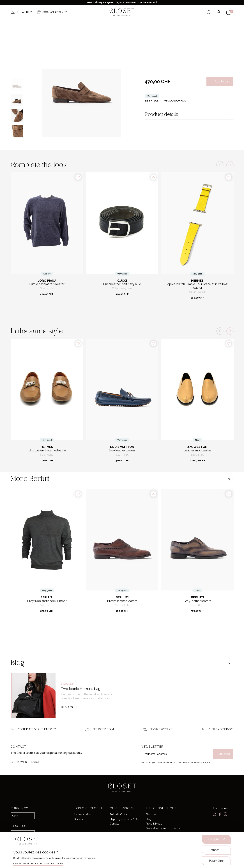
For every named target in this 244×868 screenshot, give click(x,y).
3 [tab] (81, 143)
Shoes (167, 38)
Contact (114, 824)
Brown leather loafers (122, 601)
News (74, 23)
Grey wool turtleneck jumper (47, 601)
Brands (121, 23)
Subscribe (223, 754)
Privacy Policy (202, 762)
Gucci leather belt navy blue (122, 284)
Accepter (216, 839)
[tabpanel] (81, 82)
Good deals (138, 23)
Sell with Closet (119, 814)
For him (157, 38)
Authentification (83, 814)
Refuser (216, 850)
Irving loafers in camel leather (47, 450)
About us (151, 814)
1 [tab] (51, 143)
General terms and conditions (163, 828)
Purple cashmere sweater (47, 284)
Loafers (176, 38)
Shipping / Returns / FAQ (125, 819)
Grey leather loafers (197, 601)
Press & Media (154, 824)
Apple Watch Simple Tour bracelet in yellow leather (197, 286)
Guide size (80, 819)
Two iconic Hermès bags (82, 689)
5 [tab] (111, 143)
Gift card (167, 23)
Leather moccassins (197, 450)
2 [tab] (66, 143)
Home (153, 23)
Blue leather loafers (122, 450)
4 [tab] (96, 143)
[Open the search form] (209, 12)
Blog (149, 819)
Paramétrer (216, 861)
